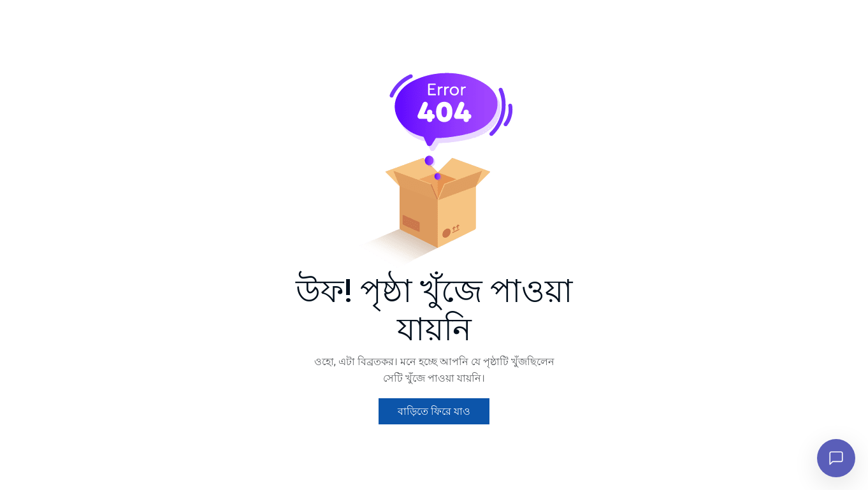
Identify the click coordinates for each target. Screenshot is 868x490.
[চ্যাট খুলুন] (836, 458)
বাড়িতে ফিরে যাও (434, 411)
